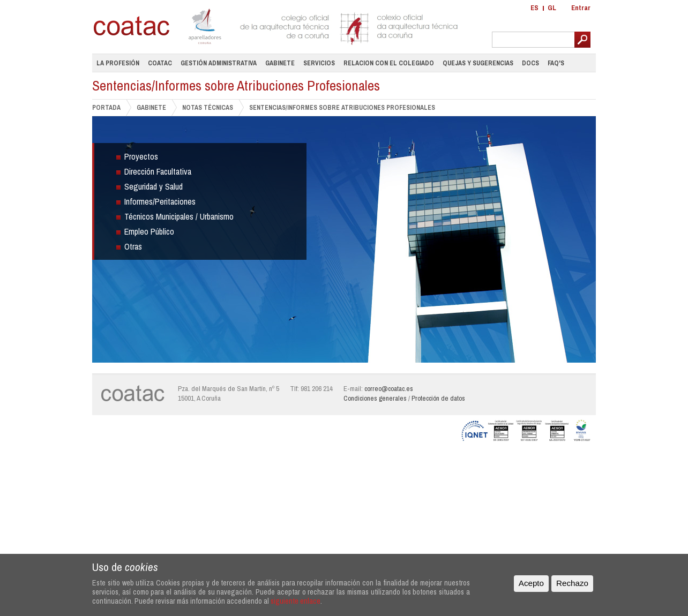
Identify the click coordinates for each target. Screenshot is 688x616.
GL (552, 8)
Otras (133, 246)
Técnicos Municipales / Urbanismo (179, 216)
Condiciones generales (375, 398)
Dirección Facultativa (158, 171)
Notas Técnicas (208, 107)
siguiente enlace (296, 601)
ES (534, 8)
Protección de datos (438, 398)
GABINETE (151, 107)
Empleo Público (149, 231)
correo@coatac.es (389, 389)
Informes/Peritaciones (160, 201)
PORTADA (106, 107)
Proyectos (141, 156)
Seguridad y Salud (154, 186)
